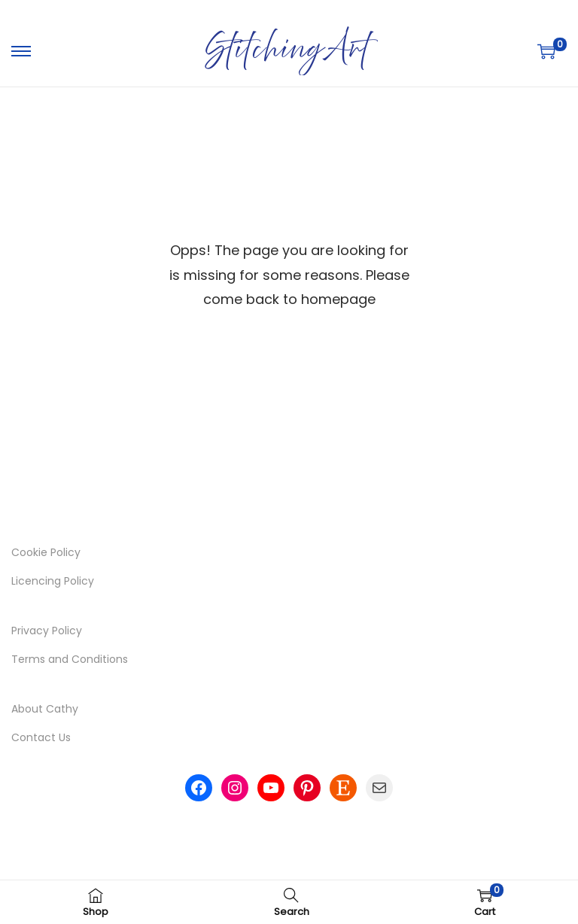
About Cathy (45, 709)
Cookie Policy (46, 552)
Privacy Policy (47, 631)
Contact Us (41, 737)
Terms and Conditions (70, 659)
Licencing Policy (53, 581)
